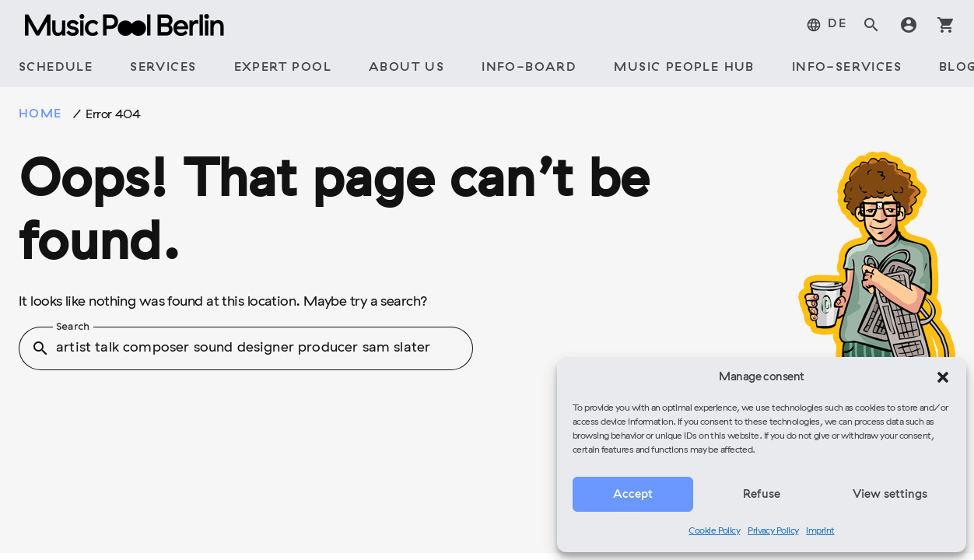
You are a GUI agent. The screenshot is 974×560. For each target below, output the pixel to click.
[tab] (826, 25)
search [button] (40, 348)
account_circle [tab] (909, 25)
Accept (633, 495)
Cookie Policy (714, 531)
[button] (943, 377)
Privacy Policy (773, 531)
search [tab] (871, 25)
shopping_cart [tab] (946, 25)
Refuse (762, 495)
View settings (890, 495)
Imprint (820, 531)
